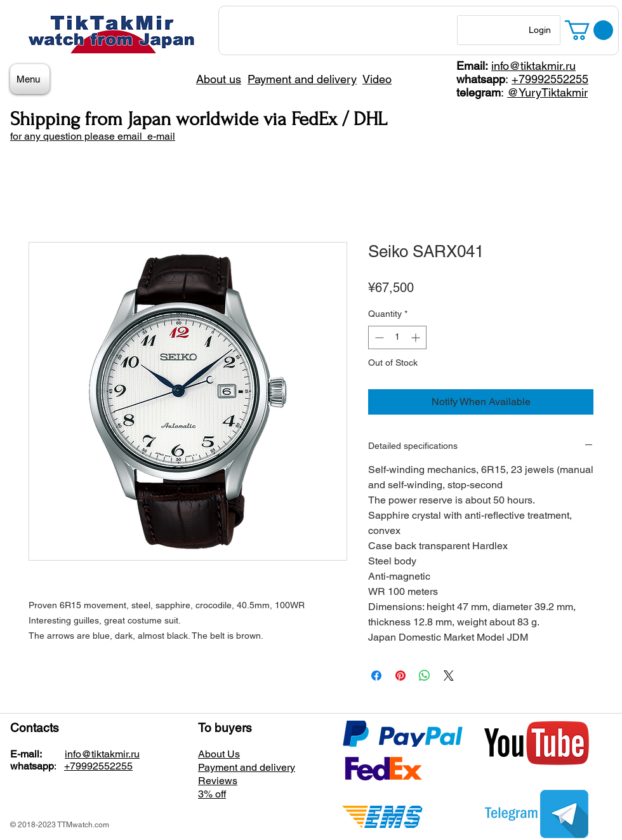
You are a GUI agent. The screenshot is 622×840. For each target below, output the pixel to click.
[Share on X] (449, 676)
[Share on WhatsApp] (425, 676)
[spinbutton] (397, 337)
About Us (219, 754)
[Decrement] (378, 337)
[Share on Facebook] (376, 676)
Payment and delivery (247, 767)
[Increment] (417, 337)
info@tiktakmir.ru (533, 66)
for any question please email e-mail (93, 136)
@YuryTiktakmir (547, 92)
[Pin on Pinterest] (400, 676)
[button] (589, 30)
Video (377, 79)
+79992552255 (550, 79)
